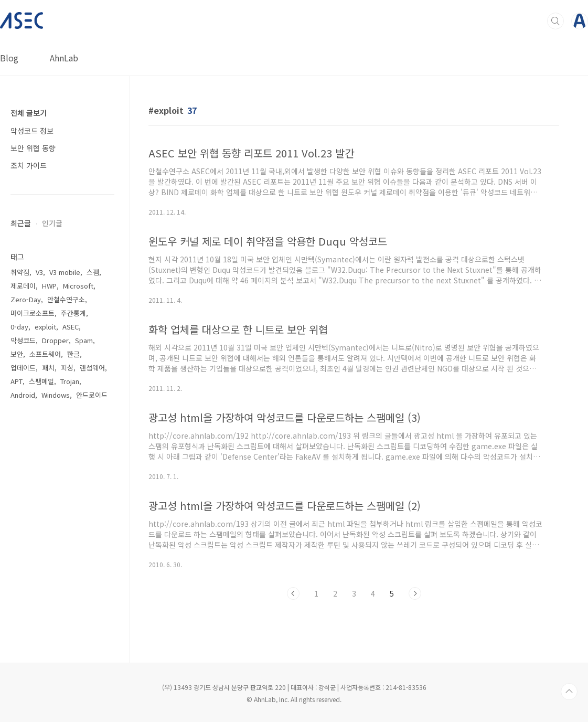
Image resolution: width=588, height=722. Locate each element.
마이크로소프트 (33, 313)
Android (23, 395)
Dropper (55, 340)
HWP (49, 286)
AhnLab (64, 58)
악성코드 (23, 340)
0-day (19, 327)
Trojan (70, 381)
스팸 (93, 272)
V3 (39, 272)
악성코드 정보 (32, 131)
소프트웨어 (45, 354)
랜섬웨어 (92, 368)
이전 (293, 593)
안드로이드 (92, 395)
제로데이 (23, 286)
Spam (84, 340)
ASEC (71, 327)
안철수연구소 (66, 299)
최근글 (21, 223)
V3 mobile (65, 272)
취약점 (20, 272)
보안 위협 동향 (33, 148)
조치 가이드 (29, 165)
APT (17, 381)
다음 (415, 593)
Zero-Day (26, 299)
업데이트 (23, 368)
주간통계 (73, 313)
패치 (48, 368)
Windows (56, 395)
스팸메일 (41, 381)
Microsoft (78, 286)
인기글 (52, 223)
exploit (45, 327)
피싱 (67, 368)
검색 (555, 21)
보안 (17, 354)
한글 (73, 354)
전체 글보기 (29, 113)
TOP (569, 692)
